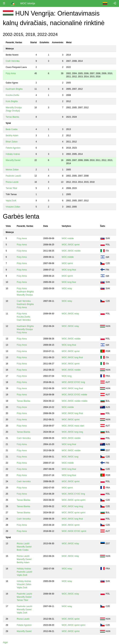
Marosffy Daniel (13, 160)
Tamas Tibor (11, 188)
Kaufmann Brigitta (14, 89)
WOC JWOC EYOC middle (74, 395)
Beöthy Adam (12, 135)
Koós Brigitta (12, 101)
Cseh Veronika (13, 61)
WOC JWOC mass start (73, 426)
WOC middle (68, 238)
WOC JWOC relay (70, 314)
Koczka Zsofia (12, 95)
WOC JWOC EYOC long (73, 382)
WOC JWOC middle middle (74, 401)
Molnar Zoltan (12, 170)
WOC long (66, 376)
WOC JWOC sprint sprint (73, 500)
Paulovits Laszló (13, 176)
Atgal (5, 642)
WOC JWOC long (70, 457)
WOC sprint (67, 263)
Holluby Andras (13, 154)
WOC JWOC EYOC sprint (74, 531)
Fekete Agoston (13, 148)
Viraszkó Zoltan (13, 207)
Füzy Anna (11, 73)
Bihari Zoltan (12, 142)
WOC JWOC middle (71, 251)
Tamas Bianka (12, 117)
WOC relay (67, 288)
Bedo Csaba (12, 129)
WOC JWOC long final (72, 357)
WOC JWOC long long (72, 432)
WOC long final (69, 270)
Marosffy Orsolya (25, 295)
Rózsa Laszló (12, 182)
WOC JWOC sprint (71, 245)
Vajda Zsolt (11, 201)
